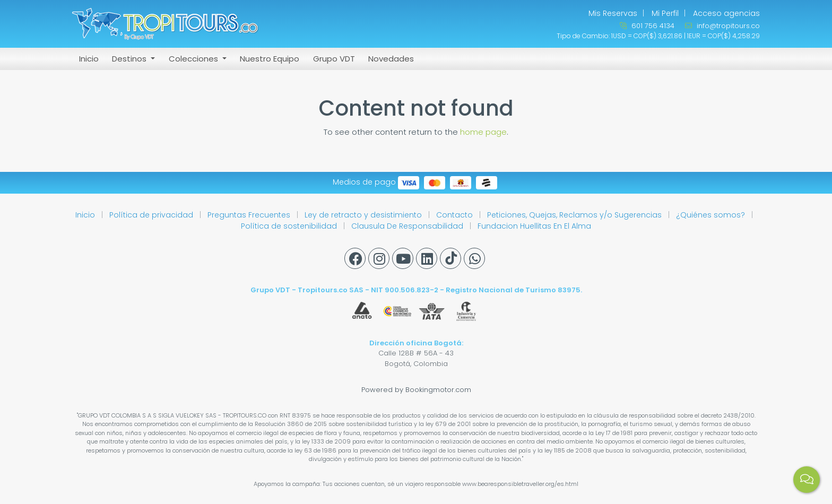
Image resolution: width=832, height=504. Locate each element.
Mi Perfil (665, 13)
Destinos (130, 59)
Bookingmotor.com (438, 390)
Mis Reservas (613, 13)
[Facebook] (355, 258)
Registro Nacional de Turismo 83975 (513, 290)
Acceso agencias (726, 13)
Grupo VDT (334, 59)
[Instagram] (379, 258)
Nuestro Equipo (270, 59)
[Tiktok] (450, 258)
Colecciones (194, 59)
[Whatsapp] (474, 258)
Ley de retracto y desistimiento (364, 215)
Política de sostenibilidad (290, 226)
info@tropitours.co (722, 26)
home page (483, 132)
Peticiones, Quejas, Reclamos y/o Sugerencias (575, 215)
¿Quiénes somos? (712, 215)
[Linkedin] (427, 258)
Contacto (456, 215)
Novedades (391, 59)
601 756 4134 (647, 26)
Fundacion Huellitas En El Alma (534, 226)
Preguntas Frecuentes (250, 215)
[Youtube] (403, 258)
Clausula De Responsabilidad (408, 226)
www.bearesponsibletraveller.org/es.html (520, 484)
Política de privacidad (152, 215)
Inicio (89, 59)
